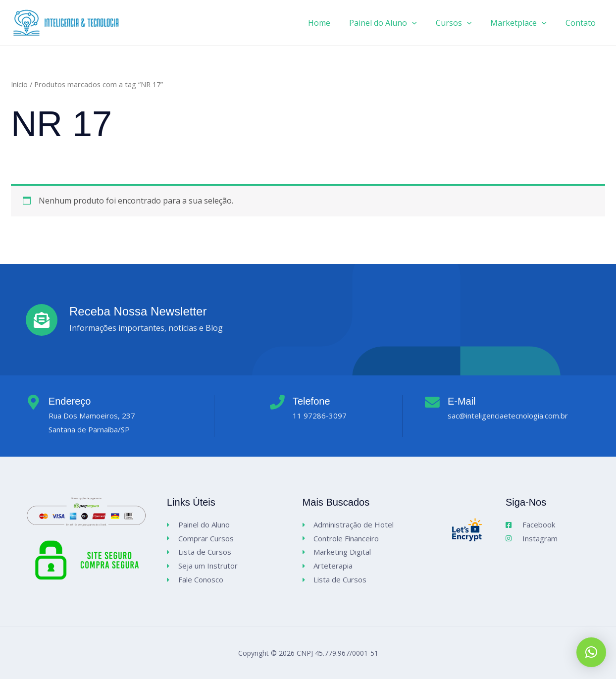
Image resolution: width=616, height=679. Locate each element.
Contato (582, 23)
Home (333, 23)
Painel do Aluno (393, 23)
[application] (422, 23)
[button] (591, 652)
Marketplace (523, 23)
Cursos (461, 23)
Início (19, 84)
